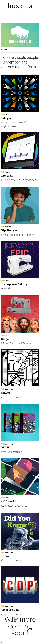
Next (4, 50)
